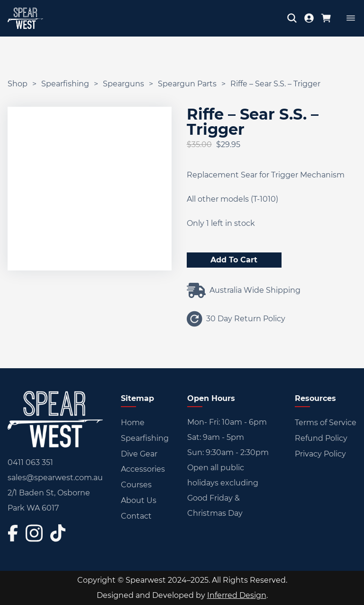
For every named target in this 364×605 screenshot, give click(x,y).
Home (133, 423)
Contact (136, 516)
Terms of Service (326, 423)
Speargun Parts (187, 84)
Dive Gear (139, 454)
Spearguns (123, 84)
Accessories (143, 469)
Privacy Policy (320, 454)
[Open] (351, 18)
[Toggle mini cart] (326, 18)
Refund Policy (321, 438)
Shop (18, 84)
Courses (136, 485)
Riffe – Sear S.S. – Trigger (275, 84)
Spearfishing (65, 84)
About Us (139, 500)
